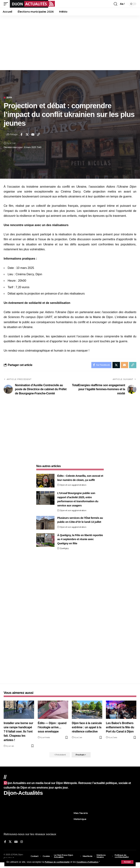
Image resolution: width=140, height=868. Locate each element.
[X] (10, 844)
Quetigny (64, 549)
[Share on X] (27, 134)
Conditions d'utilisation (94, 862)
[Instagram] (22, 844)
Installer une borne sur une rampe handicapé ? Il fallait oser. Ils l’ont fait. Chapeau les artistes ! (18, 733)
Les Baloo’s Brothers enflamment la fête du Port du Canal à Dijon (120, 728)
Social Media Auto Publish (56, 866)
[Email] (33, 134)
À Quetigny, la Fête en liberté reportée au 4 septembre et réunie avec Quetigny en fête (80, 540)
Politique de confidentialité (60, 862)
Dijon (9, 98)
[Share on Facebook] (22, 134)
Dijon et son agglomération (73, 486)
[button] (127, 862)
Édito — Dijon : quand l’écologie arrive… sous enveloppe (52, 728)
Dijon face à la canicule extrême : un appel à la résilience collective (87, 728)
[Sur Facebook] (5, 844)
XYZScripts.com (88, 866)
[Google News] (16, 844)
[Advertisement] (70, 43)
